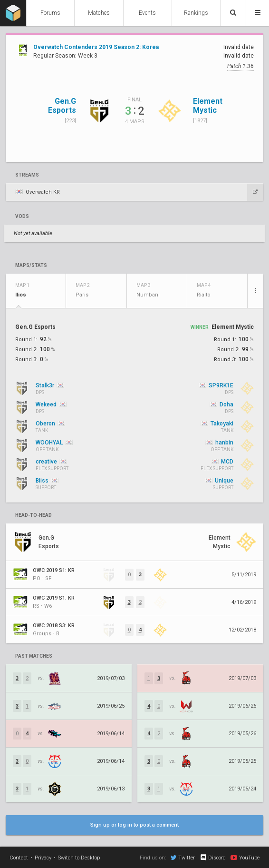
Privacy (43, 858)
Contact (19, 858)
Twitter (183, 858)
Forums (50, 13)
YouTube (245, 858)
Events (147, 13)
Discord (213, 858)
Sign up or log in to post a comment (134, 825)
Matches (99, 13)
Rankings (196, 13)
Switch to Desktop (79, 858)
